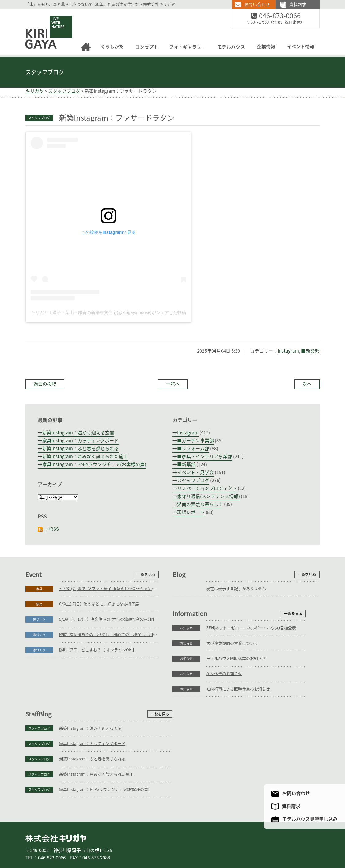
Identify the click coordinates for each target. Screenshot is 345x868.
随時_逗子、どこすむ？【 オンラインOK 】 (98, 650)
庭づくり (76, 843)
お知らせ (39, 689)
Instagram (288, 351)
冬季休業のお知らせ (77, 735)
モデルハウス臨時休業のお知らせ (89, 720)
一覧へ (173, 384)
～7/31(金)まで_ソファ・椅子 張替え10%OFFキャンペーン (109, 589)
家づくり (39, 619)
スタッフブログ (45, 72)
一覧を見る (146, 574)
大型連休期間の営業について (85, 704)
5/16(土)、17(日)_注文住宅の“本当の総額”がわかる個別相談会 (109, 619)
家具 (39, 589)
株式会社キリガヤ (56, 799)
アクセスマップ (259, 843)
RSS (55, 529)
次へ (307, 384)
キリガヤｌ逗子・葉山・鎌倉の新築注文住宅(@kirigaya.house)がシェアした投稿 (108, 312)
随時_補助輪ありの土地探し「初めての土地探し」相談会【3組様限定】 (109, 635)
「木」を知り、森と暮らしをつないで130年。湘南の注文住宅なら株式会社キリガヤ (100, 4)
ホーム (35, 843)
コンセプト (141, 843)
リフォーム (99, 843)
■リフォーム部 (193, 449)
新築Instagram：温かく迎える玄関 (78, 433)
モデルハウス (204, 843)
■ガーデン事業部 (195, 441)
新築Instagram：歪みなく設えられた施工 (85, 456)
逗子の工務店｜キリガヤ (43, 13)
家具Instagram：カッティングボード (80, 441)
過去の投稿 (45, 384)
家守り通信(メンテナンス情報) (209, 496)
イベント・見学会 (195, 472)
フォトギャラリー (172, 843)
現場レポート (191, 512)
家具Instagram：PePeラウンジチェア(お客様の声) (94, 464)
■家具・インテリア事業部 (205, 456)
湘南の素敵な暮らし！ (200, 504)
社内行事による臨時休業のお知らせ (91, 750)
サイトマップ (290, 843)
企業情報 (229, 843)
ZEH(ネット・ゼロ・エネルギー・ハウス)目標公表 (104, 689)
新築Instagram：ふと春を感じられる (81, 449)
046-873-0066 (284, 16)
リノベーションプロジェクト (207, 488)
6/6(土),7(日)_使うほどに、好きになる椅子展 (99, 604)
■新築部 (310, 351)
